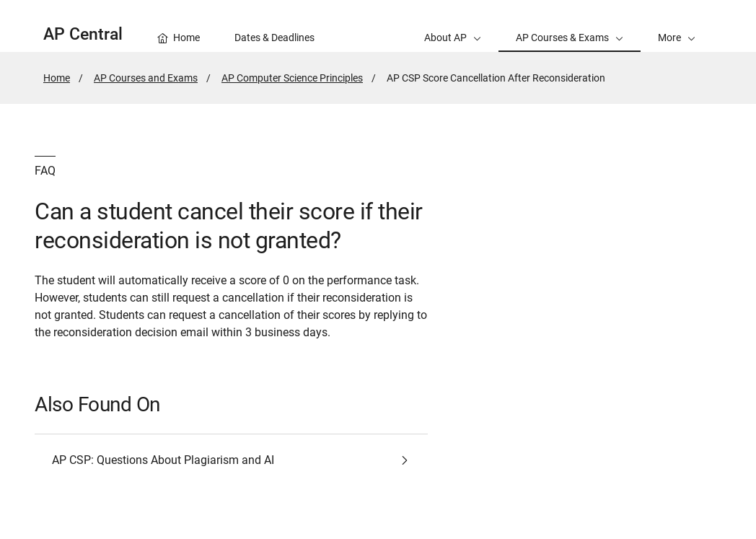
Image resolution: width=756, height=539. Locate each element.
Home (57, 78)
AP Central (83, 34)
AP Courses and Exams (146, 78)
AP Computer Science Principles (292, 78)
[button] (677, 26)
